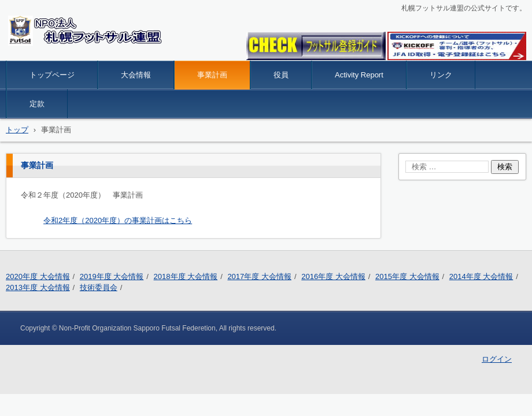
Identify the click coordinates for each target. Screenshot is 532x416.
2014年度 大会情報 (481, 276)
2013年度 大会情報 (38, 287)
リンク (441, 75)
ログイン (497, 359)
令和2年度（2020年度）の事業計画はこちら (118, 220)
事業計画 (212, 75)
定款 (37, 104)
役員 (281, 75)
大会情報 (136, 75)
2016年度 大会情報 (333, 276)
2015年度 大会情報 (407, 276)
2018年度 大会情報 (186, 276)
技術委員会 (99, 287)
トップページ (52, 75)
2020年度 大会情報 (38, 276)
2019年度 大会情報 (112, 276)
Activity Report (359, 75)
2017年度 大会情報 (259, 276)
